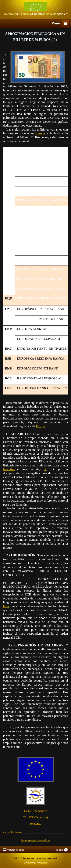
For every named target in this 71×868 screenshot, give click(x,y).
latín (6, 606)
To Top (59, 850)
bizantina (9, 469)
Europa (40, 133)
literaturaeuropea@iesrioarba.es (35, 840)
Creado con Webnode (35, 863)
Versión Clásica (16, 850)
